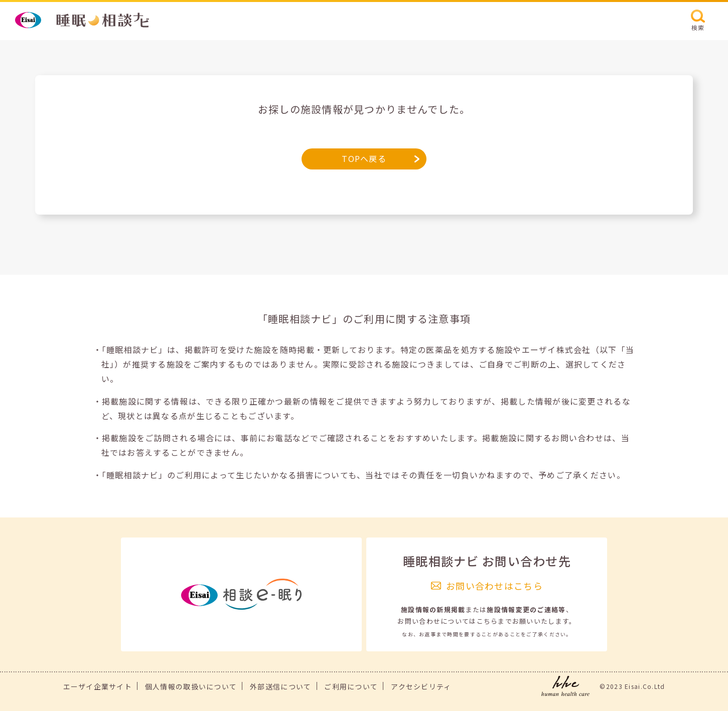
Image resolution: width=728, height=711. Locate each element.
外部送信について (280, 686)
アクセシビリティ (421, 686)
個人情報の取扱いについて (191, 686)
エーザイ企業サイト (98, 686)
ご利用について (351, 686)
